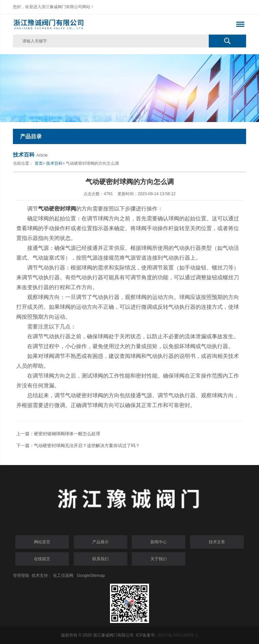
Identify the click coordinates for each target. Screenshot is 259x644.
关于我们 (159, 559)
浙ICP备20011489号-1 (178, 635)
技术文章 (217, 542)
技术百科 (54, 163)
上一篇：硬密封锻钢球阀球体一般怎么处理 (58, 434)
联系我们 (100, 559)
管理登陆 (21, 576)
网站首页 (42, 542)
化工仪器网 (63, 576)
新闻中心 (159, 542)
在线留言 (42, 559)
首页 (39, 163)
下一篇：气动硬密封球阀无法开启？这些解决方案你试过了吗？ (78, 446)
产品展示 (100, 542)
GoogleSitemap (91, 576)
